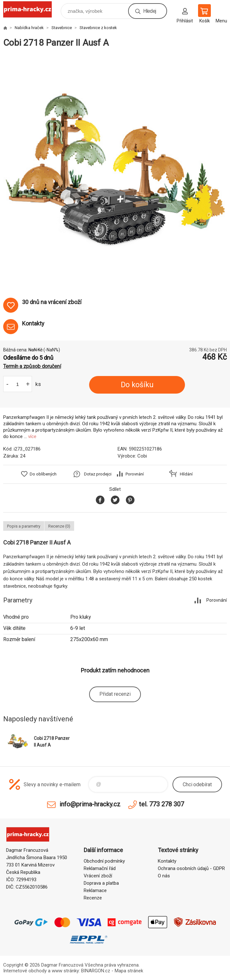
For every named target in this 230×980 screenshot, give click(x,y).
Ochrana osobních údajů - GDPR (191, 868)
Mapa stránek (129, 971)
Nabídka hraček (29, 28)
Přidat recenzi (115, 694)
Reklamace (95, 890)
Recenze (93, 898)
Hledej (149, 11)
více (32, 436)
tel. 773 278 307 (161, 804)
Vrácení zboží (98, 876)
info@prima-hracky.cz (90, 804)
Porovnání (135, 474)
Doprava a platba (101, 883)
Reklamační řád (100, 868)
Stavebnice (62, 28)
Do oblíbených (43, 474)
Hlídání (186, 474)
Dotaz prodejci (98, 474)
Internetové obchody (25, 971)
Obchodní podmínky (104, 861)
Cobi (142, 456)
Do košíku (137, 385)
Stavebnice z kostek (98, 28)
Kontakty (167, 861)
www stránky (65, 971)
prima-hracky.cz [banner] (31, 9)
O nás (164, 876)
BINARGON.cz (96, 971)
